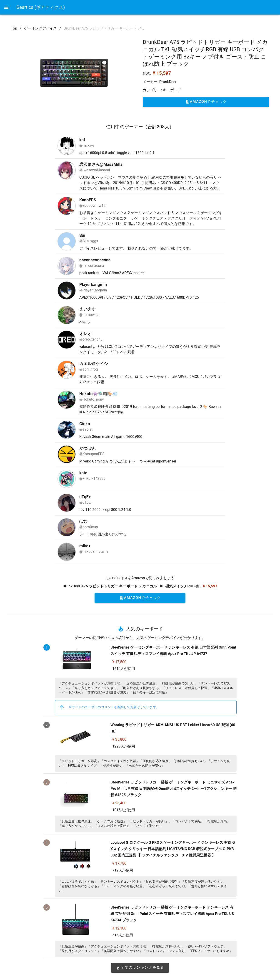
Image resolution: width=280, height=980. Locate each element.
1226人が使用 (124, 746)
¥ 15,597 (162, 73)
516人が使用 (123, 935)
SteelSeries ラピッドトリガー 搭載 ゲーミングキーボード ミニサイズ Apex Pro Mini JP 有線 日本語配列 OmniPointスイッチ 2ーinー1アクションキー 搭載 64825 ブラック (174, 789)
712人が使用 (123, 870)
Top (14, 28)
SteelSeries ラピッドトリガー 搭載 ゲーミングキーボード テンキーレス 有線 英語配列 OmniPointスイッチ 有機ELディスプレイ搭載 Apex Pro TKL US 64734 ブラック (172, 914)
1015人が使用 (124, 810)
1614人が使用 (124, 669)
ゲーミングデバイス (40, 28)
